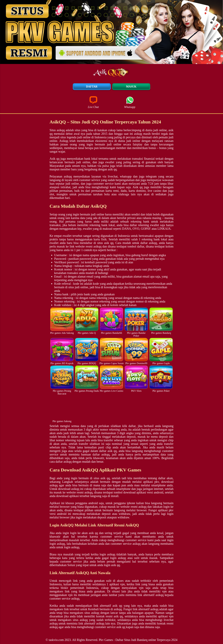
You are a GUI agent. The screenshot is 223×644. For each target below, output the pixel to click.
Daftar (92, 87)
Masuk (131, 87)
